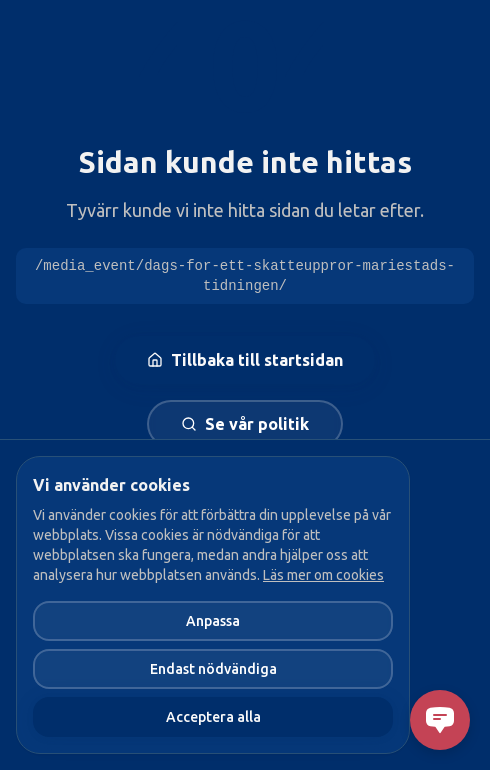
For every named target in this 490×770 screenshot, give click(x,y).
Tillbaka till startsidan (245, 360)
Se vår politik (245, 424)
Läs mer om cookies (323, 575)
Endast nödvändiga (213, 669)
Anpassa (213, 621)
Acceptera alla (213, 717)
